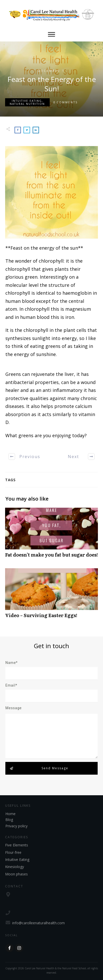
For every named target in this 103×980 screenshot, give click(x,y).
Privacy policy (16, 826)
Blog (9, 820)
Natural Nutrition (27, 104)
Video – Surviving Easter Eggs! (51, 596)
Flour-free (13, 852)
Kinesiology (15, 867)
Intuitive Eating (27, 101)
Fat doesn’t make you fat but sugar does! (51, 535)
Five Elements (17, 845)
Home (10, 814)
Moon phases (16, 874)
